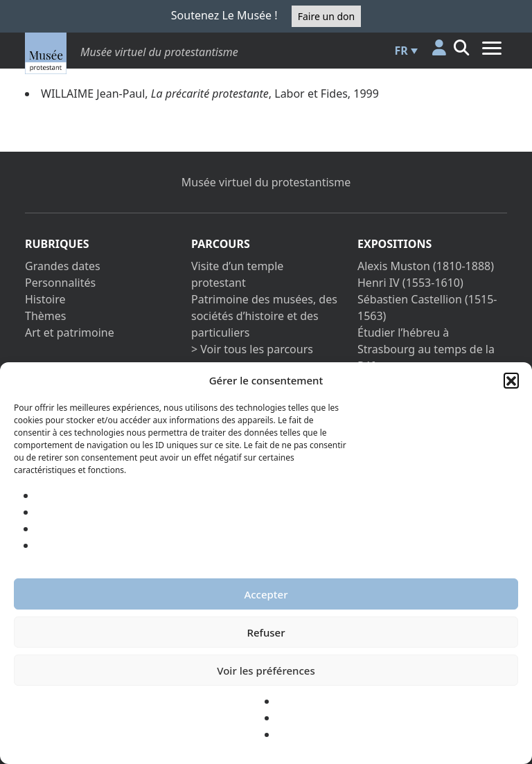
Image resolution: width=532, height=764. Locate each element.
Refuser (266, 632)
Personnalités (60, 283)
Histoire (45, 299)
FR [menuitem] (401, 51)
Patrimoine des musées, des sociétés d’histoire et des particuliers (264, 316)
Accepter (266, 594)
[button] (511, 380)
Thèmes (45, 316)
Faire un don (326, 16)
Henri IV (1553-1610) (410, 283)
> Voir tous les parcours (252, 349)
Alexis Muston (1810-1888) (426, 266)
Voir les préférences (266, 670)
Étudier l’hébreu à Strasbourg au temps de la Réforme (426, 349)
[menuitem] (405, 51)
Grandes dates (63, 266)
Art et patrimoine (70, 332)
